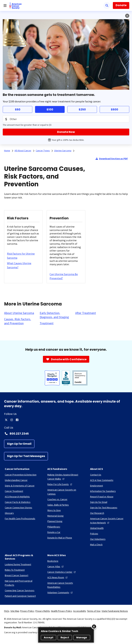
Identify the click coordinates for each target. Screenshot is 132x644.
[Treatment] (47, 323)
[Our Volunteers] (98, 539)
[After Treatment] (86, 313)
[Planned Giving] (55, 521)
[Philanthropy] (54, 527)
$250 (82, 110)
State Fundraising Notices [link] (115, 611)
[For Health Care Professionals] (20, 518)
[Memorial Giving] (55, 516)
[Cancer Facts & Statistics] (18, 502)
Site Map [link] (15, 611)
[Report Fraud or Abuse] (102, 497)
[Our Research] (97, 513)
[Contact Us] (96, 475)
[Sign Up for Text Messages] (26, 456)
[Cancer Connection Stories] (18, 508)
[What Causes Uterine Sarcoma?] (23, 265)
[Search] (107, 5)
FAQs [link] (7, 611)
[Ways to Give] (54, 510)
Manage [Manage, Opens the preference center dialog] (82, 637)
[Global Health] (97, 528)
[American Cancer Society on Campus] (66, 492)
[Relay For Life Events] (60, 484)
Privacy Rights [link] (43, 611)
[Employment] (97, 486)
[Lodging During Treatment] (18, 564)
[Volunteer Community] (60, 592)
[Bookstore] (53, 561)
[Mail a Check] (96, 545)
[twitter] (6, 420)
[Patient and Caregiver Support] (20, 596)
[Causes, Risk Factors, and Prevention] (20, 321)
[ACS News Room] (58, 577)
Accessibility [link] (80, 611)
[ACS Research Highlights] (17, 497)
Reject (65, 637)
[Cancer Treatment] (14, 491)
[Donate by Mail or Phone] (60, 538)
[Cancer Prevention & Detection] (21, 475)
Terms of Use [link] (94, 611)
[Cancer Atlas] (56, 566)
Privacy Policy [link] (27, 611)
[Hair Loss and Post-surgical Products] (23, 583)
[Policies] (94, 534)
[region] (66, 635)
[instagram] (12, 420)
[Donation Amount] (66, 119)
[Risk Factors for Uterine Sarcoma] (23, 256)
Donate (121, 5)
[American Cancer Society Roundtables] (66, 585)
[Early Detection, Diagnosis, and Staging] (55, 315)
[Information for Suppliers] (103, 491)
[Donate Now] (66, 132)
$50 (18, 110)
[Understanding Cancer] (16, 480)
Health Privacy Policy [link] (62, 611)
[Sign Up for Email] (19, 444)
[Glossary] (9, 513)
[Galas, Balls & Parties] (58, 505)
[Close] (94, 627)
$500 (114, 110)
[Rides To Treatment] (15, 570)
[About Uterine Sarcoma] (19, 313)
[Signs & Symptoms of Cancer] (20, 486)
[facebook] (17, 420)
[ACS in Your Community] (102, 480)
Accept (49, 637)
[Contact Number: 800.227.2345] (66, 434)
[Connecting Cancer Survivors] (20, 590)
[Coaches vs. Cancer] (57, 499)
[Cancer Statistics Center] (62, 572)
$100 (50, 110)
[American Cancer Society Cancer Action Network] (109, 521)
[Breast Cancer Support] (16, 575)
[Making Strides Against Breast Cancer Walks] (66, 477)
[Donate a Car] (54, 532)
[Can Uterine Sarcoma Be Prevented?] (66, 276)
